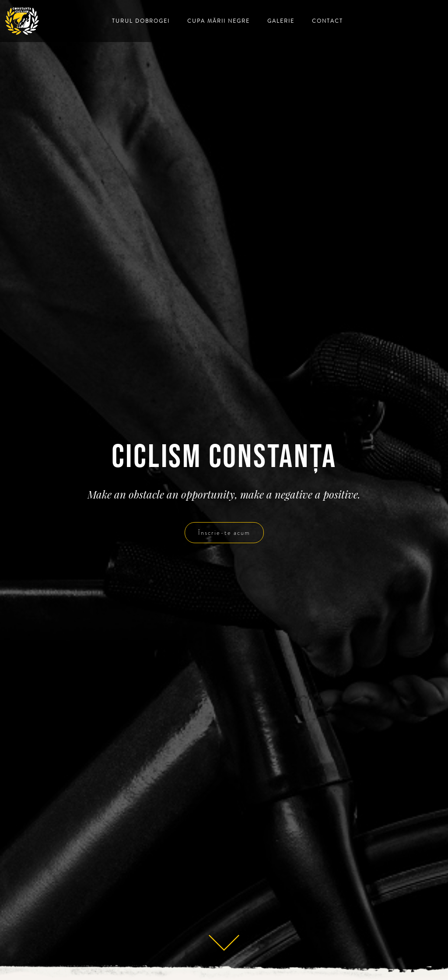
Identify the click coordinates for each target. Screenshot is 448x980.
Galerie (281, 21)
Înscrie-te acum (224, 533)
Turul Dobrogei (141, 21)
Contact (327, 21)
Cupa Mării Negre (219, 21)
